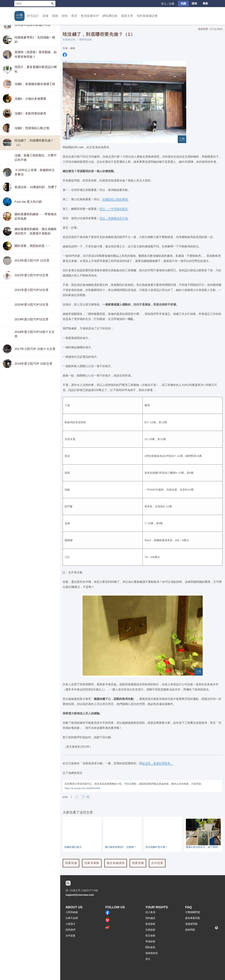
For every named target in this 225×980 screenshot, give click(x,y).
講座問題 (190, 930)
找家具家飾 (92, 863)
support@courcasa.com (80, 895)
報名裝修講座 (116, 863)
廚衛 (65, 16)
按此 (129, 784)
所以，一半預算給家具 (114, 209)
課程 (194, 3)
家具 (74, 16)
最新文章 (127, 16)
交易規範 (150, 930)
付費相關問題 (193, 912)
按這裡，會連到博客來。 (158, 763)
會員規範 (150, 924)
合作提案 (157, 863)
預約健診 (150, 918)
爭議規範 (150, 941)
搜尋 (53, 4)
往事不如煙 (72, 918)
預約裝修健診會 (147, 16)
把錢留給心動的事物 (115, 199)
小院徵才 (70, 924)
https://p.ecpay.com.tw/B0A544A (82, 788)
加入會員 (150, 912)
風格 (55, 16)
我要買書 (138, 863)
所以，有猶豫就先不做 (114, 218)
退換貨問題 (191, 924)
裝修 (45, 16)
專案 (205, 3)
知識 (183, 3)
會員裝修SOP (90, 16)
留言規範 (150, 936)
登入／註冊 (168, 4)
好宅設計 (33, 16)
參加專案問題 (193, 918)
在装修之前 (69, 39)
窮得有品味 (86, 39)
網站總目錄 (110, 16)
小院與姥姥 (72, 912)
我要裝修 (71, 863)
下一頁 (86, 797)
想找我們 (70, 930)
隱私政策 (150, 947)
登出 (148, 959)
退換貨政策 (152, 953)
